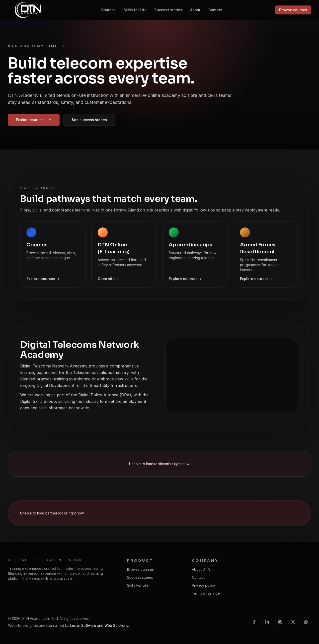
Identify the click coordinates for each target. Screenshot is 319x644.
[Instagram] (280, 622)
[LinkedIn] (267, 622)
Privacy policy (203, 585)
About (195, 10)
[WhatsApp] (306, 622)
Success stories (168, 10)
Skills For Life (138, 585)
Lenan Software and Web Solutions (99, 625)
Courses (108, 10)
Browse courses (293, 10)
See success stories (89, 120)
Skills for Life (135, 10)
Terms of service (206, 593)
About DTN (201, 569)
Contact (215, 10)
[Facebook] (254, 622)
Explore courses (34, 120)
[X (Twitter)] (293, 622)
